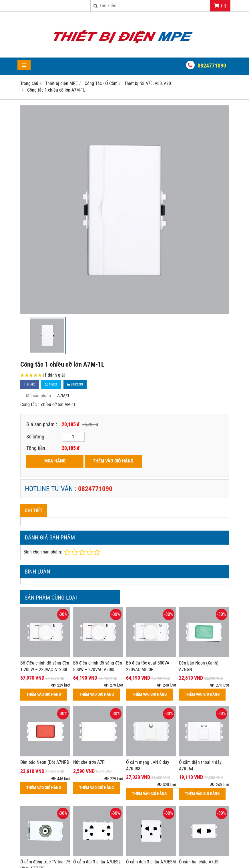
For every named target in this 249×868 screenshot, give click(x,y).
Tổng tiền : (37, 448)
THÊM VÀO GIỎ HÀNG (113, 461)
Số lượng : (36, 437)
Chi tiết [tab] (34, 510)
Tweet (51, 384)
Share (30, 384)
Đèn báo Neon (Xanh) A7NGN (199, 666)
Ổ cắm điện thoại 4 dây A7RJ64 (200, 766)
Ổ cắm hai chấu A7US (199, 812)
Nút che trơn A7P (89, 762)
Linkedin (75, 384)
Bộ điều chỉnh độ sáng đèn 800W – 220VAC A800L (98, 666)
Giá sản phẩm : (42, 424)
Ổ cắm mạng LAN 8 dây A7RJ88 (148, 766)
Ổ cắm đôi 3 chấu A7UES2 (97, 862)
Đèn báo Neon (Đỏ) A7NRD (45, 762)
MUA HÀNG (55, 461)
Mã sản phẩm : (40, 396)
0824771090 (212, 66)
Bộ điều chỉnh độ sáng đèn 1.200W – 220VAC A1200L (45, 666)
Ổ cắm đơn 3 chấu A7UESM (151, 812)
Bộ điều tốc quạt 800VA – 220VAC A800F (150, 666)
